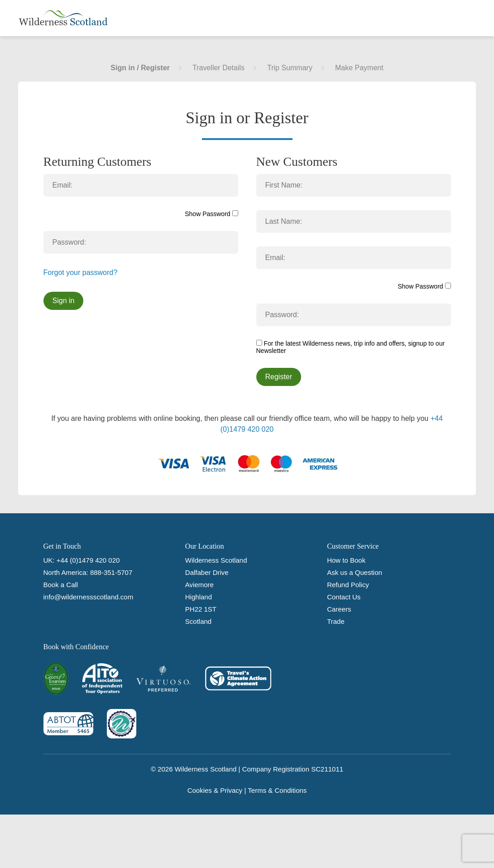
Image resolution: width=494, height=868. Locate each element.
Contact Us (344, 597)
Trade (336, 621)
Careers (339, 609)
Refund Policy (348, 585)
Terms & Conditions (277, 790)
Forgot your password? (81, 272)
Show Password (211, 214)
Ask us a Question (355, 572)
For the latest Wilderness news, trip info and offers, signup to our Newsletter (351, 347)
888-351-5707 (111, 572)
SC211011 (327, 769)
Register (279, 377)
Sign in (64, 301)
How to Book (346, 560)
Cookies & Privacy (215, 790)
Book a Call (61, 585)
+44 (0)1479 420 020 (88, 560)
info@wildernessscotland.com (89, 597)
